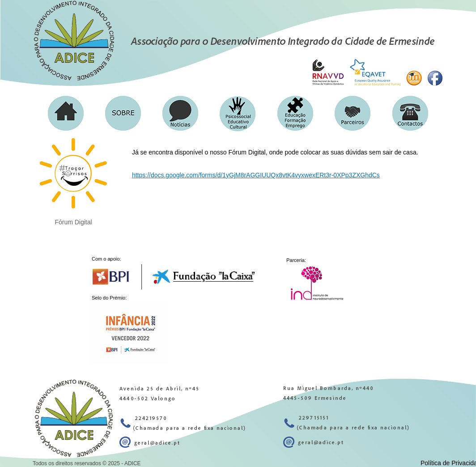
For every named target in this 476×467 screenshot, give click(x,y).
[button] (123, 113)
